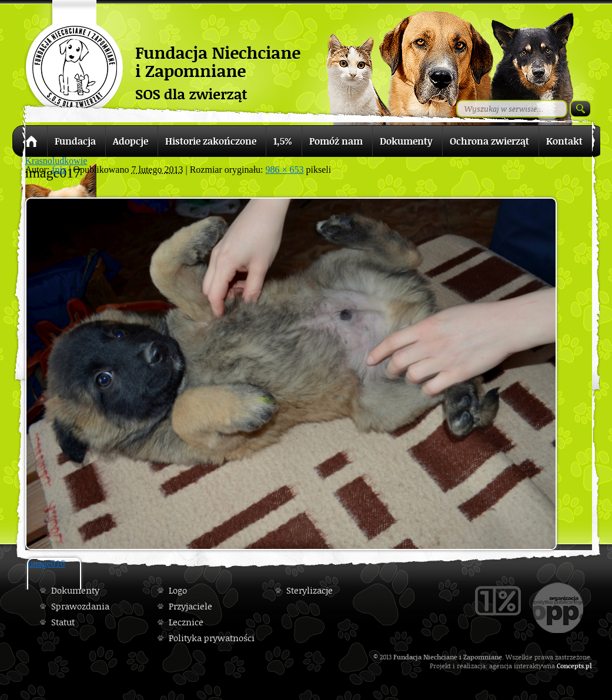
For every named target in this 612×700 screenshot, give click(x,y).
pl (589, 666)
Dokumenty (75, 590)
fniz (59, 170)
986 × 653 (285, 170)
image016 (47, 563)
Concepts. (571, 666)
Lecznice (186, 622)
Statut (63, 622)
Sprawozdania (80, 606)
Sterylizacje (310, 590)
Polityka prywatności (212, 638)
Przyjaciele (190, 606)
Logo (178, 590)
